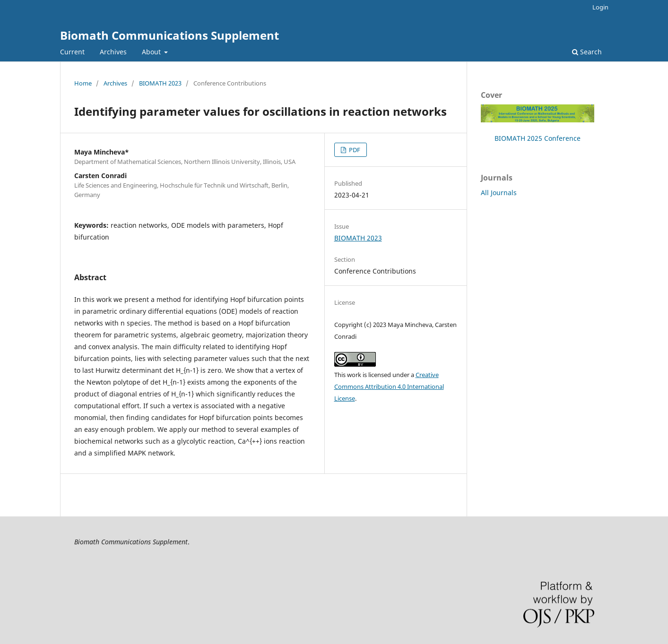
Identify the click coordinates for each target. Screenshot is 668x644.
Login (600, 7)
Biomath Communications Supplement (169, 35)
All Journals (499, 193)
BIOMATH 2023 (160, 83)
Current (72, 52)
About (152, 52)
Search (587, 52)
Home (83, 83)
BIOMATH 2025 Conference (538, 138)
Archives (113, 52)
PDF (354, 150)
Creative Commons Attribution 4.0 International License (389, 386)
